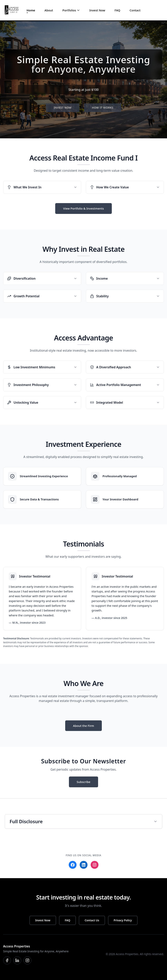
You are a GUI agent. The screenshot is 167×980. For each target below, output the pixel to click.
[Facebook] (73, 865)
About (49, 10)
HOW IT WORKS (102, 110)
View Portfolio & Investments (83, 208)
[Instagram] (95, 865)
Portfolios (69, 10)
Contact (135, 10)
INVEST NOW (63, 110)
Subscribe (84, 782)
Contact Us (92, 920)
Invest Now (97, 10)
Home (31, 10)
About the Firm (84, 726)
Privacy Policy (123, 920)
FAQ (117, 10)
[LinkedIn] (84, 865)
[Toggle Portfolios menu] (78, 10)
